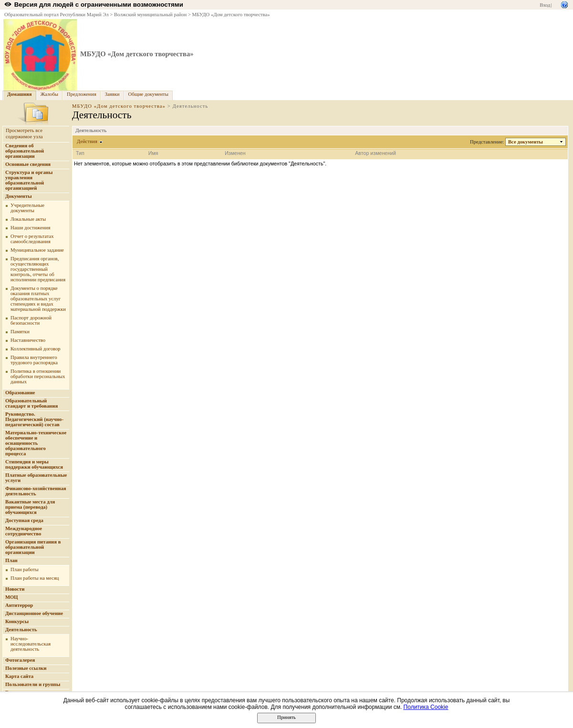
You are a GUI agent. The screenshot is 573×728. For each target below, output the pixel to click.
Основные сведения (28, 164)
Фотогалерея (20, 660)
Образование (20, 393)
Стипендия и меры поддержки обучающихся (34, 464)
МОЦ (12, 597)
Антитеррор (19, 605)
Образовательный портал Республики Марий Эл (57, 15)
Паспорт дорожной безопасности (31, 320)
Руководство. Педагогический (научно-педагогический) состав (34, 419)
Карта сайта (19, 676)
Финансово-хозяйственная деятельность (36, 491)
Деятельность (21, 630)
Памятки (20, 332)
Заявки (112, 94)
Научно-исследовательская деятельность (31, 644)
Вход (545, 5)
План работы (25, 569)
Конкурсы (17, 621)
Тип (80, 153)
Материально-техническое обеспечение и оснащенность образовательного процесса (36, 443)
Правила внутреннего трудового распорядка (34, 360)
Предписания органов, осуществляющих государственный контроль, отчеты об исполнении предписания (38, 269)
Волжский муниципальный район (150, 15)
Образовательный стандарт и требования (31, 403)
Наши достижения (30, 228)
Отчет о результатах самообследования (32, 239)
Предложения (82, 94)
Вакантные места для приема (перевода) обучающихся (30, 507)
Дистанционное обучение (34, 613)
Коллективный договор (36, 349)
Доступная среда (24, 520)
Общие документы (148, 94)
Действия (87, 141)
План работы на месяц (35, 578)
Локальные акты (28, 219)
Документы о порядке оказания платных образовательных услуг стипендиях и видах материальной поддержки (38, 299)
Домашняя (20, 94)
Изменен (235, 153)
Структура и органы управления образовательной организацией (29, 180)
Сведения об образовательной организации (25, 151)
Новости (15, 589)
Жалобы (49, 94)
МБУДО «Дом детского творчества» (231, 15)
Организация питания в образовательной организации (33, 547)
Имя (153, 153)
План (11, 560)
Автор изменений (375, 153)
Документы (19, 196)
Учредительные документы (27, 208)
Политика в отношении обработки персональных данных (38, 376)
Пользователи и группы (33, 684)
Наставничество (28, 340)
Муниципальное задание (37, 250)
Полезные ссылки (26, 668)
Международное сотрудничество (24, 531)
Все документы (526, 142)
